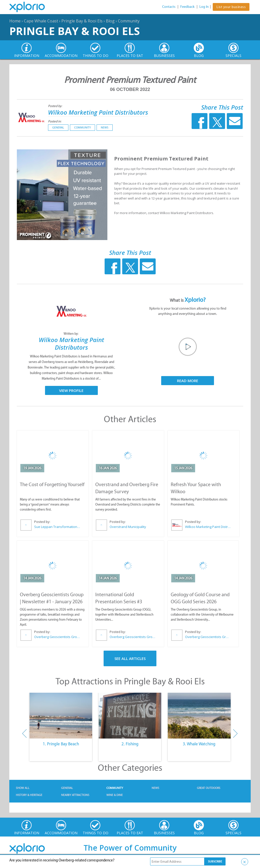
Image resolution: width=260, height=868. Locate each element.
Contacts (169, 7)
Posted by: (55, 106)
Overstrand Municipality (128, 527)
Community (129, 21)
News (105, 127)
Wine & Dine (115, 795)
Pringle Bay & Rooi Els (82, 21)
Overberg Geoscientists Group (57, 637)
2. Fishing (130, 744)
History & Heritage (29, 795)
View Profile (71, 390)
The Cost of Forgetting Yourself (52, 484)
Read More (188, 381)
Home (15, 21)
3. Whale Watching (199, 744)
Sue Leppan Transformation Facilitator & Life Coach (57, 527)
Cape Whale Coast (41, 21)
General (58, 127)
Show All (23, 788)
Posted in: (55, 121)
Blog (110, 21)
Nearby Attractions (75, 795)
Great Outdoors (209, 788)
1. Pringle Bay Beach (61, 744)
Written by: (71, 334)
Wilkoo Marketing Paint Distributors (98, 112)
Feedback (187, 7)
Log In (204, 7)
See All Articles (130, 658)
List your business (231, 7)
